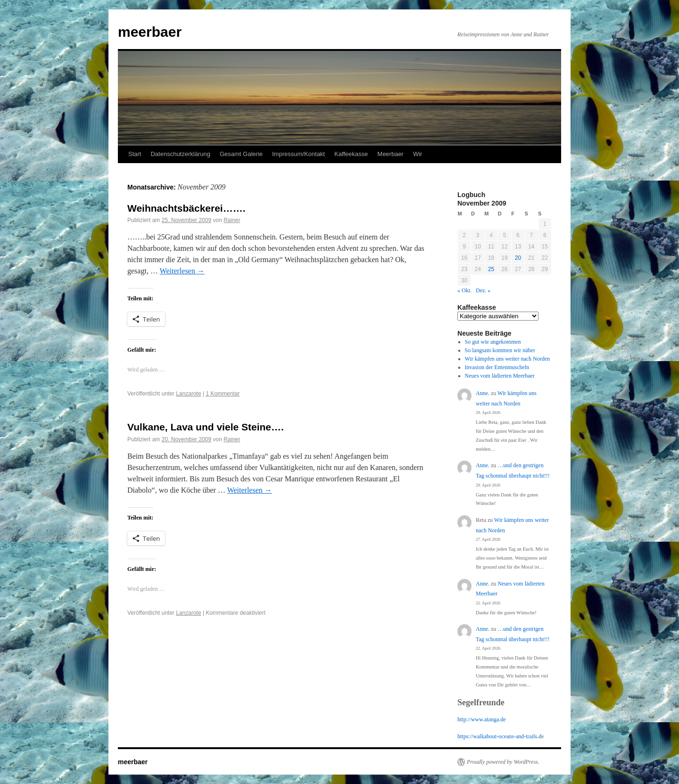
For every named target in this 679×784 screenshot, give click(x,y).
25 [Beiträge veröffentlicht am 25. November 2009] (491, 269)
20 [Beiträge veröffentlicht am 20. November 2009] (518, 258)
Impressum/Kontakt (298, 154)
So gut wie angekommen (493, 342)
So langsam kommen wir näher (500, 350)
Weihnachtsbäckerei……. (186, 208)
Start (135, 154)
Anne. (483, 393)
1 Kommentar (223, 394)
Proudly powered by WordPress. (503, 762)
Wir (418, 154)
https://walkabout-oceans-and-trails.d (499, 736)
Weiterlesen (182, 271)
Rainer (232, 220)
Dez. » (483, 290)
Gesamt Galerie (241, 154)
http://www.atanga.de (482, 719)
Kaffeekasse (351, 154)
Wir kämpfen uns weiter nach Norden (507, 359)
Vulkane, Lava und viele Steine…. (206, 427)
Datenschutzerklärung (180, 154)
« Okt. (464, 290)
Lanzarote (188, 394)
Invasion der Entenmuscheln (497, 367)
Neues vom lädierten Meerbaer (500, 376)
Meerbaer (390, 154)
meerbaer (150, 32)
